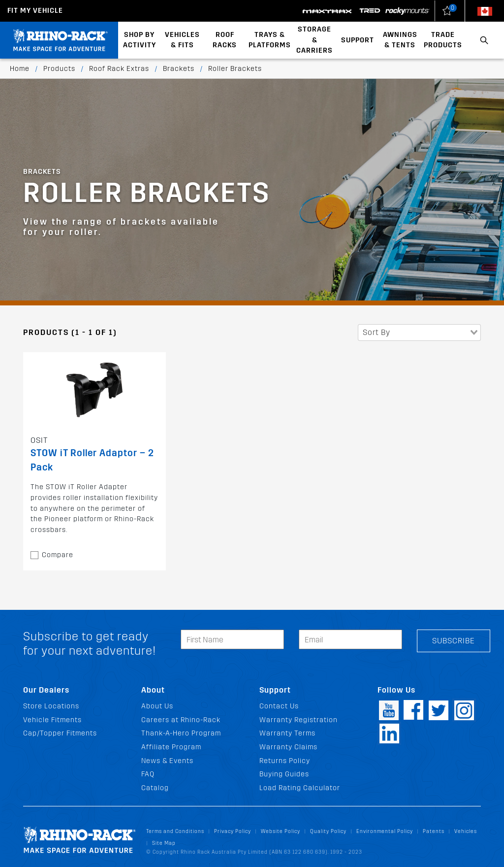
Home (20, 69)
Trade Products (443, 40)
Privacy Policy (233, 831)
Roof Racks (225, 40)
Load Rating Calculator (300, 788)
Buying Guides (284, 774)
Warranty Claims (288, 747)
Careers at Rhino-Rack (181, 720)
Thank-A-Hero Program (181, 733)
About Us (157, 706)
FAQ (148, 774)
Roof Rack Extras (119, 69)
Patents (434, 831)
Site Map (164, 843)
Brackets (179, 69)
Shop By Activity (140, 40)
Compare (58, 555)
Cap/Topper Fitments (60, 733)
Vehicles (466, 831)
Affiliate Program (171, 747)
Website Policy (281, 831)
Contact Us (279, 706)
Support (358, 40)
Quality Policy (328, 831)
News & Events (167, 761)
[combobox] (419, 333)
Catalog (155, 788)
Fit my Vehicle (35, 11)
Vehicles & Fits (182, 40)
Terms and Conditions (175, 831)
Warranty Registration (299, 720)
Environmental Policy (385, 831)
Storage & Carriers (315, 40)
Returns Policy (285, 761)
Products (59, 69)
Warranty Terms (287, 733)
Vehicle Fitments (52, 720)
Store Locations (51, 706)
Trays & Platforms (270, 40)
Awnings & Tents (400, 40)
